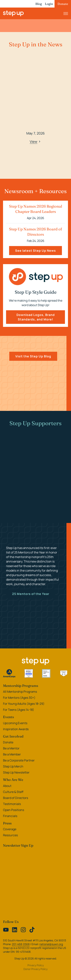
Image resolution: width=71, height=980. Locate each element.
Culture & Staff (13, 792)
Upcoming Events (15, 723)
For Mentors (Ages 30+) (19, 698)
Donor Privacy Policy (35, 969)
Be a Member (12, 754)
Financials (10, 816)
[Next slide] (64, 112)
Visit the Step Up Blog (33, 356)
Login (49, 4)
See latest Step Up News (35, 251)
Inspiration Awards (16, 729)
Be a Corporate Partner (19, 760)
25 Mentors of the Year (31, 594)
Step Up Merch (13, 766)
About (7, 786)
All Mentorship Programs (20, 692)
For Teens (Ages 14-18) (19, 710)
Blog (39, 4)
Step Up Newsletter (16, 772)
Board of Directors (16, 798)
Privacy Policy (36, 965)
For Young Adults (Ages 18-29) (24, 704)
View (35, 141)
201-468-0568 (21, 944)
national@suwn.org (51, 944)
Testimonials (12, 804)
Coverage (10, 829)
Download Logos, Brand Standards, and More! (36, 317)
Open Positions (14, 810)
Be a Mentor (11, 748)
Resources (10, 835)
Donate (63, 4)
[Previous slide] (7, 112)
